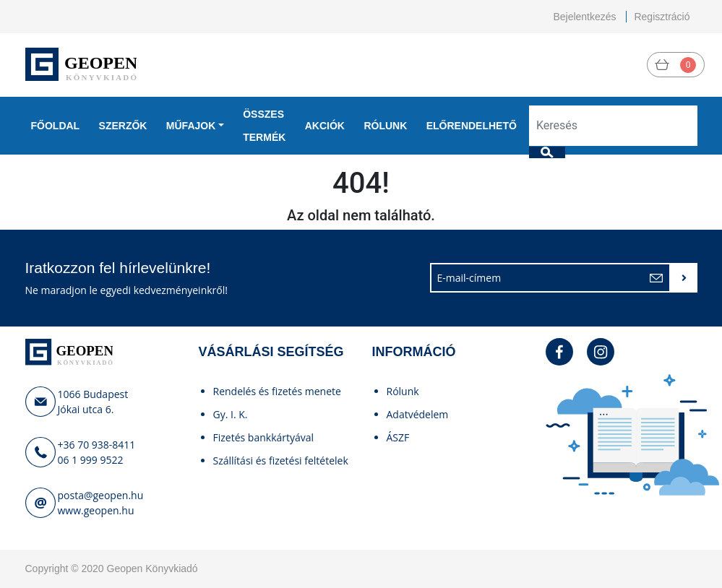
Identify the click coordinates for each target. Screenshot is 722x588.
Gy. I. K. (231, 414)
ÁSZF (398, 437)
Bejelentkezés (584, 17)
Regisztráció (662, 17)
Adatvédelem (418, 414)
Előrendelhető (472, 126)
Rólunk (385, 126)
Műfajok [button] (191, 126)
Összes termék (264, 126)
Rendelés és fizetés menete (277, 391)
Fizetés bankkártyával (264, 437)
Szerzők (123, 126)
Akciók (325, 126)
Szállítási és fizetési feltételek (281, 461)
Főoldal (56, 126)
